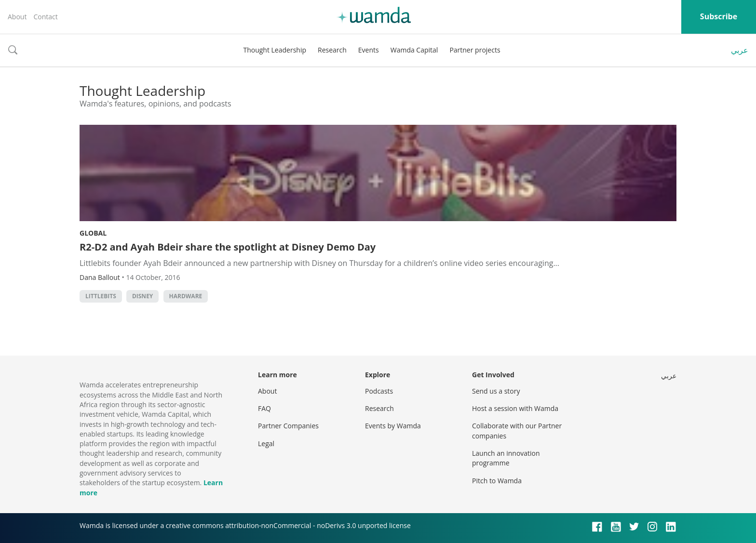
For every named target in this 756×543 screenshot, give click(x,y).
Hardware (186, 296)
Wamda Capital (414, 50)
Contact (45, 17)
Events (369, 50)
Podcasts (379, 391)
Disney (142, 296)
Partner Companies (288, 426)
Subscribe (719, 16)
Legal (266, 444)
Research (332, 50)
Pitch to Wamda (497, 481)
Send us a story (496, 391)
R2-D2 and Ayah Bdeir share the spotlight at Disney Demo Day (228, 247)
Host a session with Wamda (515, 408)
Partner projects (475, 50)
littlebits (101, 296)
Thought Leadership (275, 50)
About (17, 17)
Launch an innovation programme (506, 458)
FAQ (264, 408)
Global (93, 233)
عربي (740, 50)
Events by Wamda (393, 426)
